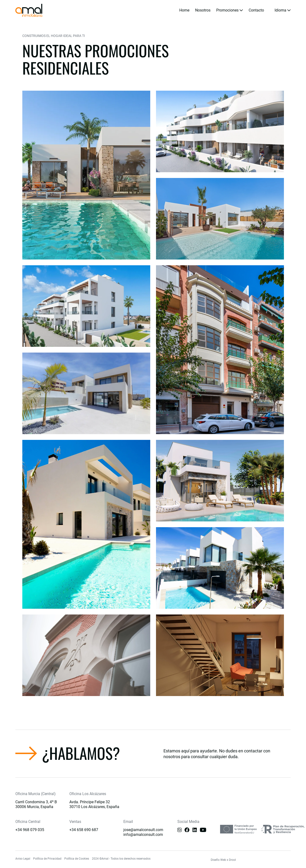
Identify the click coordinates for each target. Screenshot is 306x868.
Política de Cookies (77, 859)
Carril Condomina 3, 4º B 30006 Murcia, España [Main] (36, 804)
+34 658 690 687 (84, 830)
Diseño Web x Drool (223, 860)
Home (184, 10)
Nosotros (203, 10)
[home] (29, 10)
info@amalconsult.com (143, 835)
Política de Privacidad (47, 859)
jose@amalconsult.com (143, 830)
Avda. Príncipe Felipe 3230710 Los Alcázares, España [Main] (94, 804)
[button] (230, 10)
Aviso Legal (23, 859)
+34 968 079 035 (30, 830)
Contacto (256, 10)
